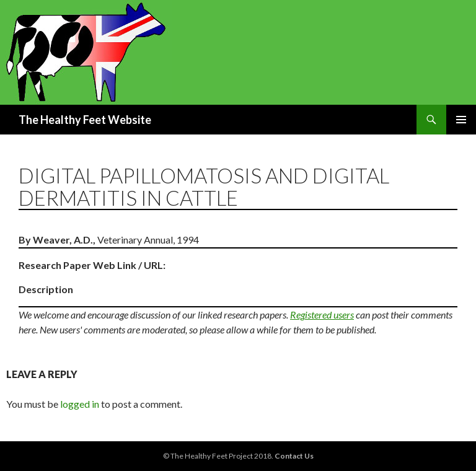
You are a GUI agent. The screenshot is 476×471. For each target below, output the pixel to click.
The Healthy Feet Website (85, 120)
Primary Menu (461, 120)
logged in (80, 404)
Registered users (322, 315)
